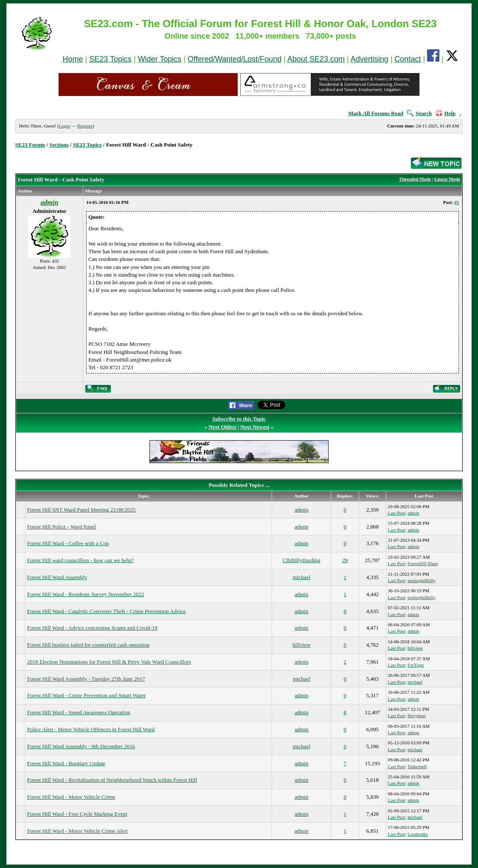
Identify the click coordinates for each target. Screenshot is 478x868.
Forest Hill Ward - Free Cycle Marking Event (77, 814)
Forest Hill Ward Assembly (57, 577)
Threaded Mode (415, 179)
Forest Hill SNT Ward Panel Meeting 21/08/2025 (82, 510)
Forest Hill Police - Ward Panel (62, 527)
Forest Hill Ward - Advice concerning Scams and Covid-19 (92, 628)
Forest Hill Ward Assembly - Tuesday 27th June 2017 (86, 679)
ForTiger (416, 665)
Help (446, 113)
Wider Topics (160, 59)
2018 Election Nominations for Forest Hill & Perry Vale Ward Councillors (109, 662)
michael (302, 577)
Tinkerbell (417, 766)
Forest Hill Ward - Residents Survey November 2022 (86, 594)
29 (345, 560)
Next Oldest (222, 427)
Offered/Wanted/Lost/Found (235, 59)
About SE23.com (316, 59)
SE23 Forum (30, 145)
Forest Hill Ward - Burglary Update (66, 763)
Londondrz (418, 834)
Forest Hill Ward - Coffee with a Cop (68, 543)
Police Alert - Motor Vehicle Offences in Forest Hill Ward (91, 729)
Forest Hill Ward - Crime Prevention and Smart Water (87, 695)
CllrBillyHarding (302, 560)
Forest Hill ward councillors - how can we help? (80, 560)
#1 (457, 202)
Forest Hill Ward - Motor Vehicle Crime (71, 797)
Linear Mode (447, 179)
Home (73, 59)
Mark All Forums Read (376, 113)
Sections (59, 145)
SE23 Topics (110, 59)
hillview (302, 645)
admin (302, 510)
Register (85, 126)
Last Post (397, 513)
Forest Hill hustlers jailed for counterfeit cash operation (88, 645)
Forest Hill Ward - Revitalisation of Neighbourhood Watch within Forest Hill (112, 780)
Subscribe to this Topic (239, 419)
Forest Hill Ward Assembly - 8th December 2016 (81, 746)
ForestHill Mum (423, 563)
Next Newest (255, 427)
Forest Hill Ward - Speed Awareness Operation (79, 712)
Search (419, 113)
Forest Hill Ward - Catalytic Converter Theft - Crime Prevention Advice (107, 611)
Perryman (417, 715)
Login (65, 126)
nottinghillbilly (422, 580)
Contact (408, 59)
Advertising (370, 59)
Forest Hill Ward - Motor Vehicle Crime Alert (77, 831)
